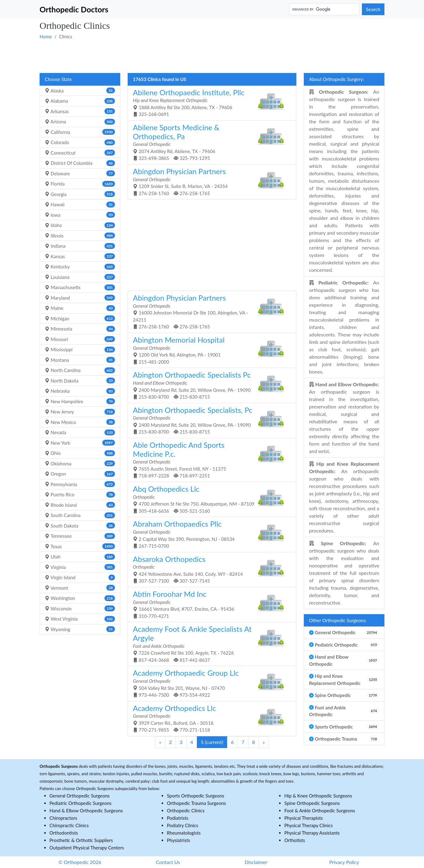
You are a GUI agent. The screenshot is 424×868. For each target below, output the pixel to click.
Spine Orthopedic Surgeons (312, 803)
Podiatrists (178, 818)
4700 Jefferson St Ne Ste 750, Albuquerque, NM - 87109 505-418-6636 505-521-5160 (210, 499)
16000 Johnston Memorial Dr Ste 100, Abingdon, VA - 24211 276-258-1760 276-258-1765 (210, 311)
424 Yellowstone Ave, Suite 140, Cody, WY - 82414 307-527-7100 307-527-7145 (210, 569)
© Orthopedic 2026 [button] (80, 862)
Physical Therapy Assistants (312, 833)
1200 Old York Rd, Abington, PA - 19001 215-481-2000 (210, 350)
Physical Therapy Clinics (308, 825)
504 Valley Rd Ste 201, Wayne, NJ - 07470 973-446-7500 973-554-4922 (210, 683)
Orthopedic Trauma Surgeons (196, 803)
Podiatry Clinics (182, 825)
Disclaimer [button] (256, 862)
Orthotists (295, 840)
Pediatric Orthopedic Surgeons (81, 803)
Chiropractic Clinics (69, 825)
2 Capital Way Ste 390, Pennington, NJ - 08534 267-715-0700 (210, 534)
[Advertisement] (212, 56)
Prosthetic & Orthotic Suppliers (81, 840)
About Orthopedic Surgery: (337, 79)
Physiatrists (178, 840)
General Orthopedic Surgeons (80, 796)
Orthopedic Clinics (186, 810)
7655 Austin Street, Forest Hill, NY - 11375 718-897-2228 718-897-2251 (210, 460)
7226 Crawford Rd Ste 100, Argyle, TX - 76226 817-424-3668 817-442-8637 (210, 644)
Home (46, 36)
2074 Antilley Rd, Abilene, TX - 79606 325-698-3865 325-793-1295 (210, 142)
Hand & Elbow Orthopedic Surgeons (86, 810)
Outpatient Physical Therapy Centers (87, 848)
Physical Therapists (304, 818)
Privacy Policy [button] (344, 862)
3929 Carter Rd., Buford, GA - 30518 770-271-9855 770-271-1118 (210, 718)
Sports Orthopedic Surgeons (196, 796)
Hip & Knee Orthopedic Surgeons (318, 796)
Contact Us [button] (168, 862)
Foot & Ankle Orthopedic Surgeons (320, 810)
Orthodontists (64, 833)
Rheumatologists (184, 833)
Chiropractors (63, 818)
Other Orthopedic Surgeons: (338, 620)
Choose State (58, 79)
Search (373, 9)
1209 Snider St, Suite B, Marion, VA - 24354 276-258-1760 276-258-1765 (210, 181)
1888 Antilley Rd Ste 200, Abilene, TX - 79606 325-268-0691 (210, 103)
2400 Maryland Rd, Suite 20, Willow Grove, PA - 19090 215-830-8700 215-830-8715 (210, 385)
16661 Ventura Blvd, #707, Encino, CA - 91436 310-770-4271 (210, 604)
